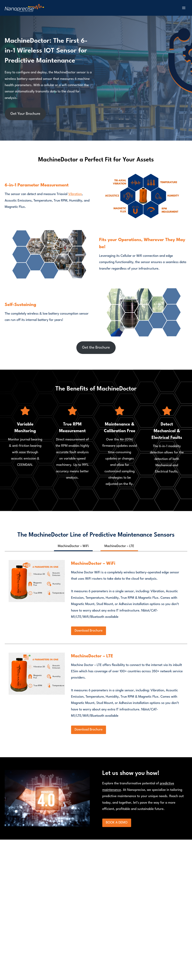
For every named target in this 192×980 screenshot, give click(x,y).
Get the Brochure (96, 348)
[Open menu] (184, 8)
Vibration (75, 194)
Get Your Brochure (25, 114)
